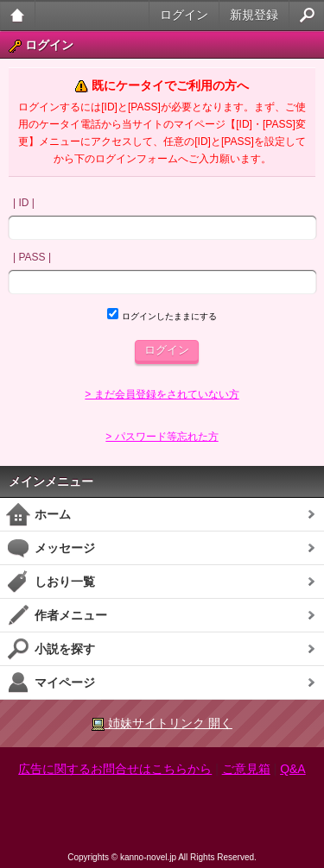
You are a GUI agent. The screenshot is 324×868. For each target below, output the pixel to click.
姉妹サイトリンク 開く (162, 723)
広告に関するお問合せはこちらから (115, 769)
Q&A (293, 769)
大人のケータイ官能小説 (18, 15)
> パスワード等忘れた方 (162, 437)
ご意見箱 (246, 769)
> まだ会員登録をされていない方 (162, 394)
